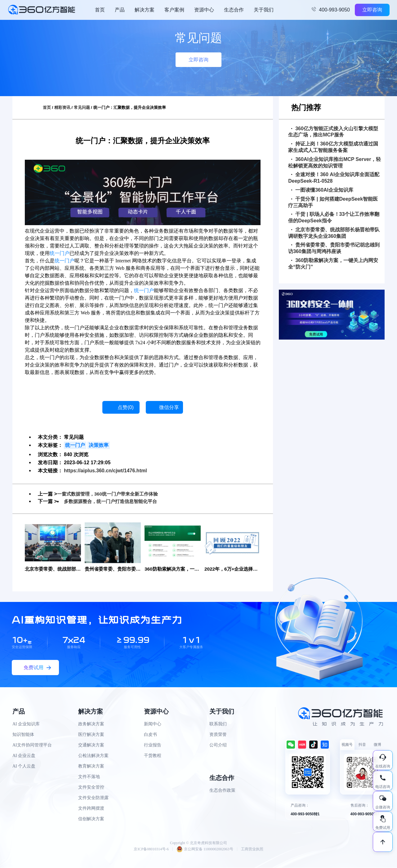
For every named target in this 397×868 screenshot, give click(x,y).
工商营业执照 (252, 849)
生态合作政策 (222, 791)
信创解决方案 (91, 819)
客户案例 (174, 10)
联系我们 (218, 724)
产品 (120, 10)
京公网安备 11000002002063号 (205, 849)
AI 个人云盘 (24, 766)
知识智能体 (23, 735)
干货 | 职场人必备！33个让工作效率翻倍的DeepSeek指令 (334, 217)
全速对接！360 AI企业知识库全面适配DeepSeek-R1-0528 (334, 178)
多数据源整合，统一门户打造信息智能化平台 (114, 501)
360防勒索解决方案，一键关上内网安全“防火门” (333, 264)
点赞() (126, 407)
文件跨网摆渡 (91, 809)
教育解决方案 (91, 766)
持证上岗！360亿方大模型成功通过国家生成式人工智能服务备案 (333, 147)
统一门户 (60, 253)
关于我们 (264, 10)
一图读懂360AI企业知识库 (322, 190)
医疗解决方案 (91, 735)
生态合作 (234, 10)
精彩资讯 (62, 107)
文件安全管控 (91, 788)
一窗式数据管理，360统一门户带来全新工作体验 (111, 494)
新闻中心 (153, 724)
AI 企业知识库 (26, 724)
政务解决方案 (91, 724)
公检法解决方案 (93, 756)
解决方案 (145, 10)
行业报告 (153, 745)
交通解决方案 (91, 745)
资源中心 (204, 10)
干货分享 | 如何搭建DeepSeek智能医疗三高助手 (333, 202)
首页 (100, 10)
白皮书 (150, 735)
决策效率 (99, 445)
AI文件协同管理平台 (32, 745)
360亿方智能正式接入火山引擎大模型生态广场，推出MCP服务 (333, 132)
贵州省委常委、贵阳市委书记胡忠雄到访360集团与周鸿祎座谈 (334, 248)
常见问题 (82, 107)
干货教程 (153, 756)
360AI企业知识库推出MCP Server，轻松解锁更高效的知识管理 (335, 162)
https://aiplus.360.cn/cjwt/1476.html (105, 471)
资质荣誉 (218, 735)
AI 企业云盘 (24, 756)
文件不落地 (89, 777)
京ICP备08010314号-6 (151, 849)
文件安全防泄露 (93, 798)
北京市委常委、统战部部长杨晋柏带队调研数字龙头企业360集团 (334, 233)
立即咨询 (372, 10)
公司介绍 (218, 745)
